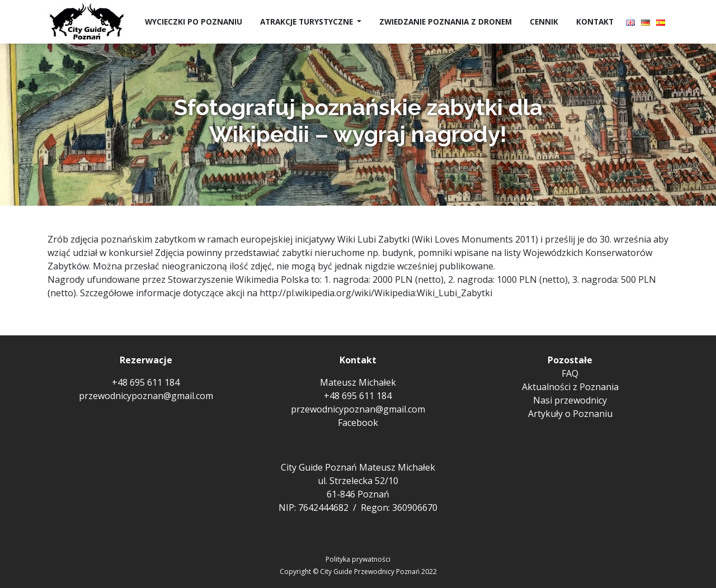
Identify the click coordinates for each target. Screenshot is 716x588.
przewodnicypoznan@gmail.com (146, 396)
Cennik (544, 22)
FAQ (570, 373)
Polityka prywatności (358, 559)
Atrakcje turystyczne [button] (308, 22)
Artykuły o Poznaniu (570, 414)
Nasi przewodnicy (570, 400)
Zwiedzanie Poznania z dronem (446, 22)
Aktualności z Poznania (570, 387)
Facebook (358, 423)
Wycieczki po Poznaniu (194, 22)
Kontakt (595, 22)
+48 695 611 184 (146, 382)
